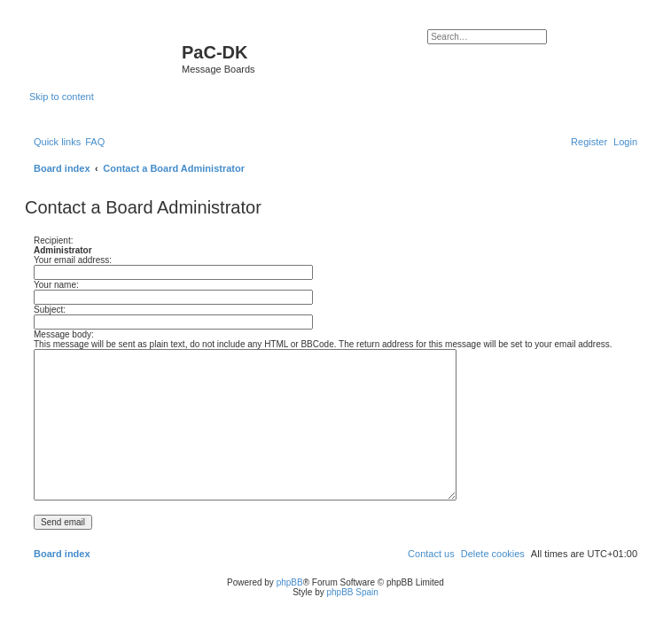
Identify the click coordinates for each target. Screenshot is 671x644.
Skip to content (62, 97)
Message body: (64, 334)
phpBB (290, 582)
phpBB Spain (352, 592)
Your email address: (73, 260)
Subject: (50, 310)
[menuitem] (95, 142)
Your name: (56, 285)
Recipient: (53, 241)
